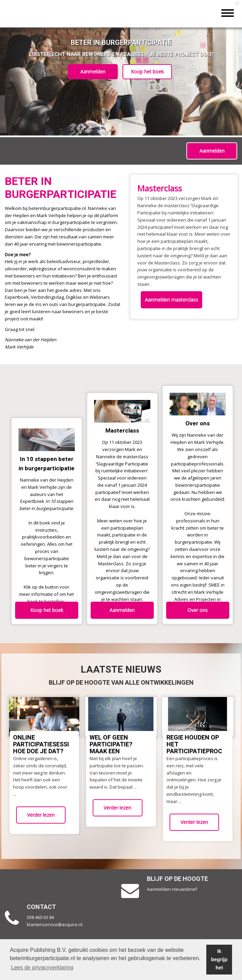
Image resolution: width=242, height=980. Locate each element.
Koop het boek (148, 72)
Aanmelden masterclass (172, 300)
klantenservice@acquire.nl (55, 924)
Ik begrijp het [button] (219, 959)
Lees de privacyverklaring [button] (42, 967)
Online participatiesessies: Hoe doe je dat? (45, 745)
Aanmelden (92, 72)
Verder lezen (41, 815)
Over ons (198, 610)
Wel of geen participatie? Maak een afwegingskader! (118, 748)
